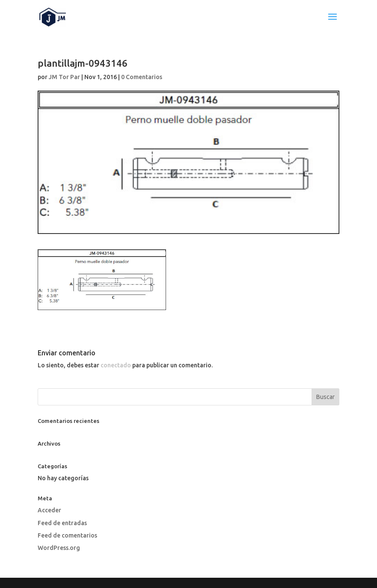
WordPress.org (59, 548)
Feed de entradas (62, 523)
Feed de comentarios (67, 535)
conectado (116, 365)
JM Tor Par (64, 77)
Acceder (49, 510)
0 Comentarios (142, 77)
